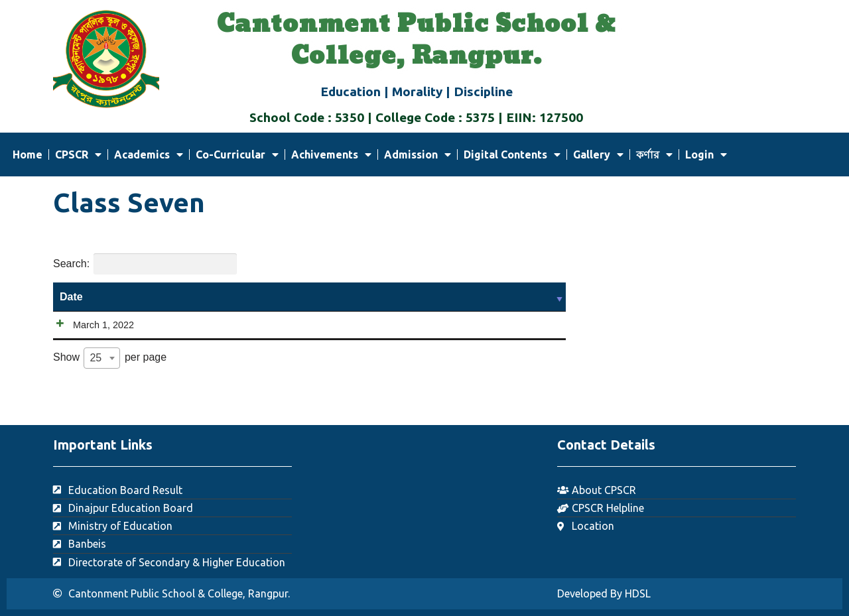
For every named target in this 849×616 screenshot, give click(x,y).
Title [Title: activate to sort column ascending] (220, 297)
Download (439, 334)
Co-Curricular (237, 154)
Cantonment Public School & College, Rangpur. (416, 40)
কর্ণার (654, 154)
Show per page (110, 376)
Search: (145, 264)
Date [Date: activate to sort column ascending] (71, 297)
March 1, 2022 (90, 325)
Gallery (598, 154)
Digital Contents (512, 154)
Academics (149, 154)
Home (28, 154)
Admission (418, 154)
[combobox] (102, 376)
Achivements (331, 154)
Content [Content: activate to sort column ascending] (424, 297)
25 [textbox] (96, 376)
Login (706, 154)
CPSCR (78, 154)
